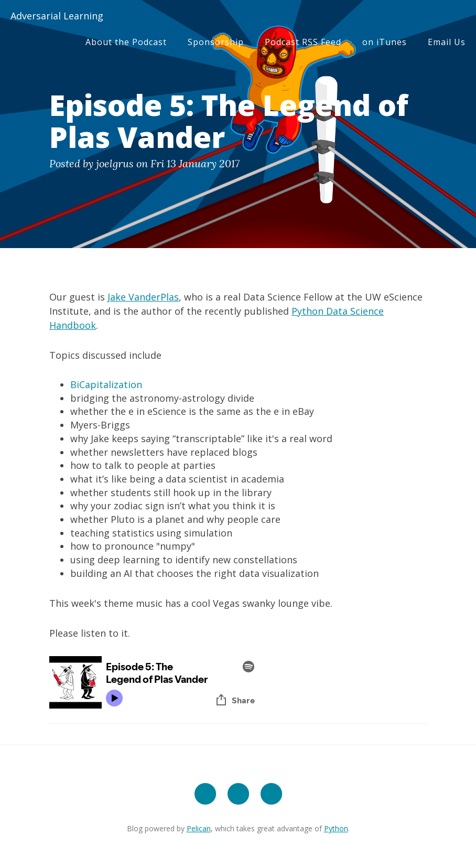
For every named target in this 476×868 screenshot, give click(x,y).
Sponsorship (216, 42)
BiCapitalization (106, 384)
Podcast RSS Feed (303, 42)
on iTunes (385, 42)
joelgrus (115, 163)
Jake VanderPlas (143, 297)
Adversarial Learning (57, 16)
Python (336, 828)
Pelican (199, 828)
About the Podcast (126, 42)
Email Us (447, 42)
